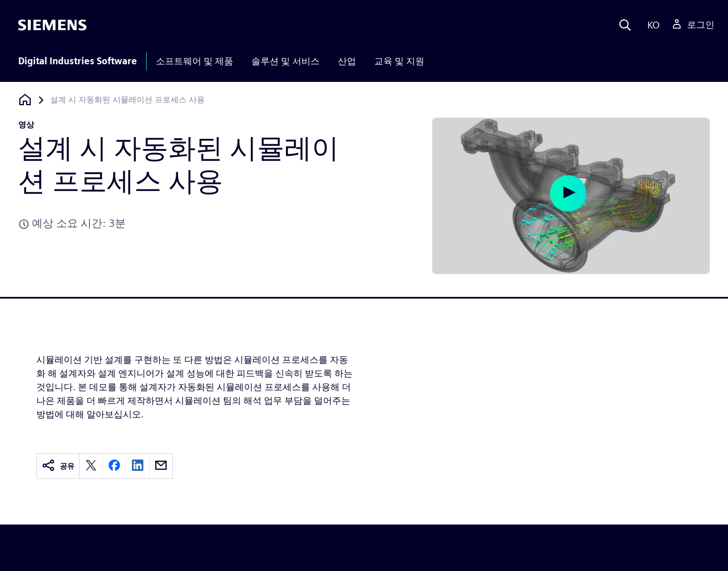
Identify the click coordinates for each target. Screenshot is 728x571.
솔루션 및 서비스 (286, 61)
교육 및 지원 (399, 61)
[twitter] (91, 466)
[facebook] (114, 466)
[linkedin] (138, 466)
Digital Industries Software (78, 61)
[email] (161, 466)
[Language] (651, 25)
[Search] (625, 25)
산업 (347, 61)
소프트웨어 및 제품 (195, 61)
